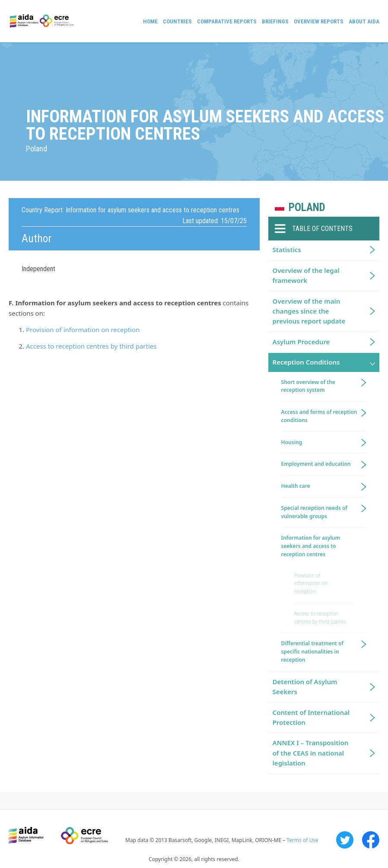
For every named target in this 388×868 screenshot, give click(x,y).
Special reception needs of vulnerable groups (314, 512)
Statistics (287, 250)
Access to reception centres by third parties (91, 346)
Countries (177, 21)
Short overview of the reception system (308, 386)
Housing (292, 442)
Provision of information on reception (83, 330)
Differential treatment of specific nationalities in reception (312, 652)
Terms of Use (302, 840)
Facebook (371, 840)
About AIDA (364, 21)
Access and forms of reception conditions (319, 416)
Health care (296, 486)
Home (150, 21)
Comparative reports (227, 21)
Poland (307, 207)
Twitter (345, 840)
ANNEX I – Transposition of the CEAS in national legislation (311, 753)
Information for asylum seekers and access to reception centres (311, 546)
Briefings (275, 21)
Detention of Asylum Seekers (305, 687)
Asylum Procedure (301, 342)
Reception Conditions (306, 362)
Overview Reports (319, 21)
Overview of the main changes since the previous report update (309, 311)
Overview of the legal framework (306, 275)
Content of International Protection (311, 717)
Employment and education (316, 464)
